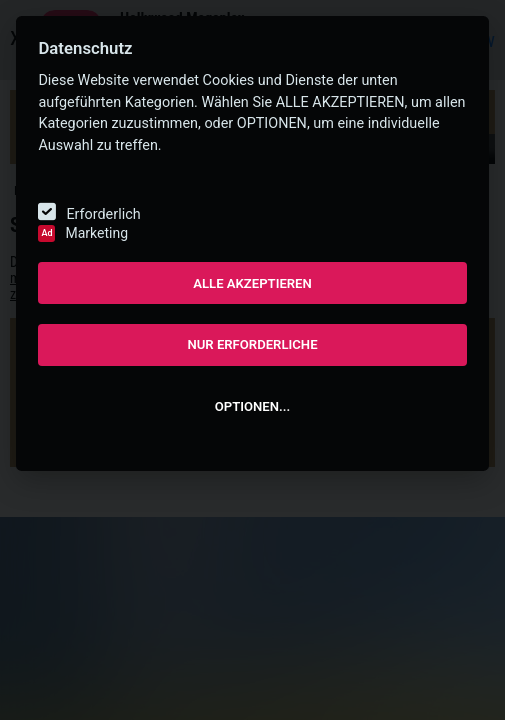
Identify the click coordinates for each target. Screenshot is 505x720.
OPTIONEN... (252, 406)
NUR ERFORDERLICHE (252, 344)
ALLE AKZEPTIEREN (252, 283)
